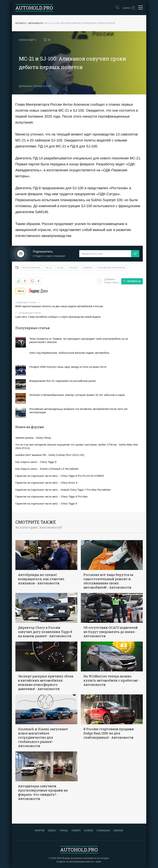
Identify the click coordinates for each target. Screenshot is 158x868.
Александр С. (28, 40)
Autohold (21, 23)
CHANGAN (103, 830)
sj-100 (60, 268)
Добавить (106, 281)
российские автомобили (112, 268)
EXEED (89, 830)
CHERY (76, 830)
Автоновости (35, 23)
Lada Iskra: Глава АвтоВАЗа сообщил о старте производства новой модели (79, 314)
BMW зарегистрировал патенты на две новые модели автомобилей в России (79, 304)
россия (73, 268)
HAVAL (64, 830)
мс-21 (49, 268)
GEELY (52, 830)
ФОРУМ (40, 830)
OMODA (118, 830)
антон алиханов (31, 268)
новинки (87, 268)
